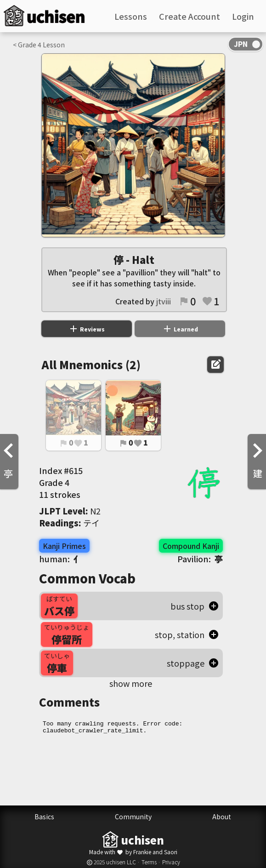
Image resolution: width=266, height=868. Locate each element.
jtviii (164, 301)
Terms (149, 862)
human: (60, 559)
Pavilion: (200, 559)
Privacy (171, 862)
